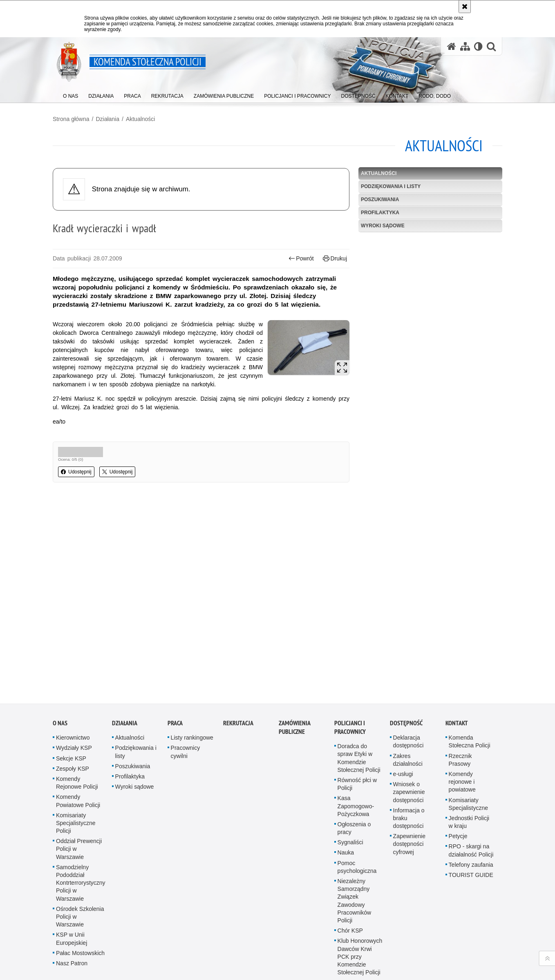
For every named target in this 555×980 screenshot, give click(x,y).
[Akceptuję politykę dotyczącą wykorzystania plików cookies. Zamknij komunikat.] (465, 7)
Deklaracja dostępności (408, 699)
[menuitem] (70, 94)
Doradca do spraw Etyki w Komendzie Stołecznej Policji (359, 715)
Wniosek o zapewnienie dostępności (409, 749)
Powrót (301, 259)
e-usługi (403, 731)
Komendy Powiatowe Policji (78, 758)
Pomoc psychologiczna (357, 824)
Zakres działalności (408, 717)
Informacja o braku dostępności (409, 775)
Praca (175, 681)
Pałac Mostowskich (80, 910)
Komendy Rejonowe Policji (77, 740)
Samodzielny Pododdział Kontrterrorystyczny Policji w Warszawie (81, 840)
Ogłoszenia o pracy (354, 785)
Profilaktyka (380, 213)
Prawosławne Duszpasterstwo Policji (358, 966)
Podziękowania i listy (391, 186)
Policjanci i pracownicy (350, 685)
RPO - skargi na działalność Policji (471, 808)
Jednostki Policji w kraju (469, 779)
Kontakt (457, 681)
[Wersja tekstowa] (478, 46)
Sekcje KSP (71, 715)
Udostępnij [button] (76, 472)
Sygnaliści (350, 800)
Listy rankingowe (192, 695)
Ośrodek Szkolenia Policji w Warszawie (80, 874)
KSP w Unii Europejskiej (72, 896)
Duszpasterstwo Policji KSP (358, 944)
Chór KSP (350, 888)
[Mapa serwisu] (465, 46)
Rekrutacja (238, 681)
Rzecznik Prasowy (460, 717)
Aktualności (141, 119)
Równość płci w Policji (357, 741)
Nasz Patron (72, 920)
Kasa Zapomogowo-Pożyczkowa (356, 763)
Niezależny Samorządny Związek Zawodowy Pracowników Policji (354, 858)
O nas (60, 681)
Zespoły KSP (73, 726)
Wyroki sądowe (383, 226)
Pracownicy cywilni (186, 709)
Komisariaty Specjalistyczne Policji (76, 780)
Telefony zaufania (471, 822)
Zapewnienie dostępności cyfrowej (409, 801)
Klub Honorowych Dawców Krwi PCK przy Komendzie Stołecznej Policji (360, 914)
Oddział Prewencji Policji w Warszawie (79, 806)
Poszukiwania (380, 200)
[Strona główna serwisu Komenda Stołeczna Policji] (452, 46)
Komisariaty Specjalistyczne (469, 761)
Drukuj (335, 259)
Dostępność (406, 681)
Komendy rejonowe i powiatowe (462, 739)
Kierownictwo (73, 695)
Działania (107, 119)
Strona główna (71, 119)
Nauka (346, 810)
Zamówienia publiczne (294, 685)
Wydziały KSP (74, 705)
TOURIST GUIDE (471, 832)
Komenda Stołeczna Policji (470, 699)
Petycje (458, 794)
